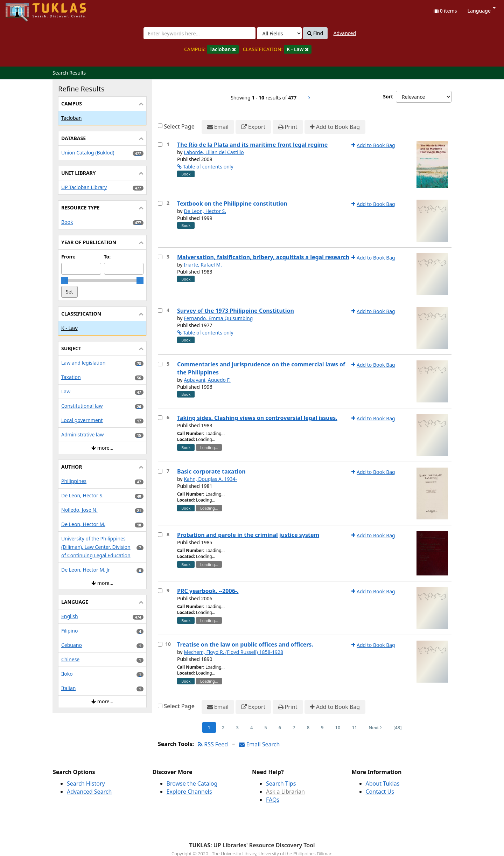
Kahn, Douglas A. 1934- (210, 479)
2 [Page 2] (223, 727)
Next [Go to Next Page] (375, 727)
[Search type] (279, 33)
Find (315, 33)
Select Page (179, 126)
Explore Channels (189, 792)
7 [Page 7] (294, 727)
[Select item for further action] (160, 144)
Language (482, 11)
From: (68, 257)
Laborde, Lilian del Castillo (214, 152)
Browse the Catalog (192, 783)
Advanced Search (89, 792)
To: (107, 257)
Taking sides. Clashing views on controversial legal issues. (257, 418)
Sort (388, 96)
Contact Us (380, 792)
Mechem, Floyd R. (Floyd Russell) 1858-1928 (233, 652)
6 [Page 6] (280, 727)
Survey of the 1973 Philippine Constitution (236, 311)
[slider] (65, 281)
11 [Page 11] (354, 727)
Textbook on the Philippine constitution (232, 203)
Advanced (345, 33)
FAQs (273, 800)
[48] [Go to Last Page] (397, 727)
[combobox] (199, 33)
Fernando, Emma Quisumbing (218, 318)
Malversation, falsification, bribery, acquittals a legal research (263, 257)
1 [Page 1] (209, 727)
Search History (86, 783)
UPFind (23, 9)
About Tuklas (383, 783)
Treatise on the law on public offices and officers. (245, 644)
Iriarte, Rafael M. (203, 265)
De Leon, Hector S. (205, 211)
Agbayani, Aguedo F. (207, 380)
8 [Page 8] (308, 727)
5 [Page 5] (265, 727)
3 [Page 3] (237, 727)
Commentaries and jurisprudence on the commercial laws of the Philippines (261, 368)
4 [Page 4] (251, 727)
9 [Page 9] (322, 727)
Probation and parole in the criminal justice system (248, 535)
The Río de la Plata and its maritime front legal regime (252, 145)
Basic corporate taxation (211, 471)
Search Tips (281, 783)
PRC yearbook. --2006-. (208, 591)
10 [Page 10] (338, 727)
